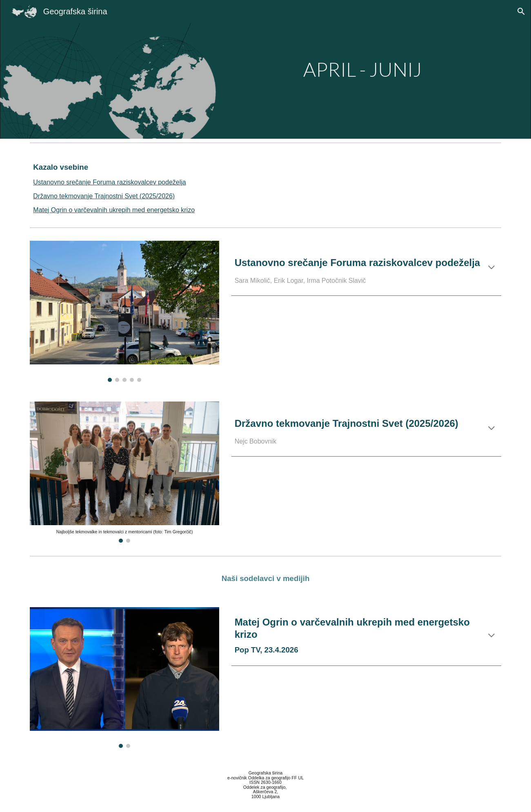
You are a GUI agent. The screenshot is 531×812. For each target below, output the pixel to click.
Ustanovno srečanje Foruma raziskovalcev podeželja (109, 182)
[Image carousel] (124, 311)
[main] (346, 69)
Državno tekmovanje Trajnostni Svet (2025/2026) (104, 196)
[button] (521, 11)
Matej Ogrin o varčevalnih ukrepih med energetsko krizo (114, 210)
